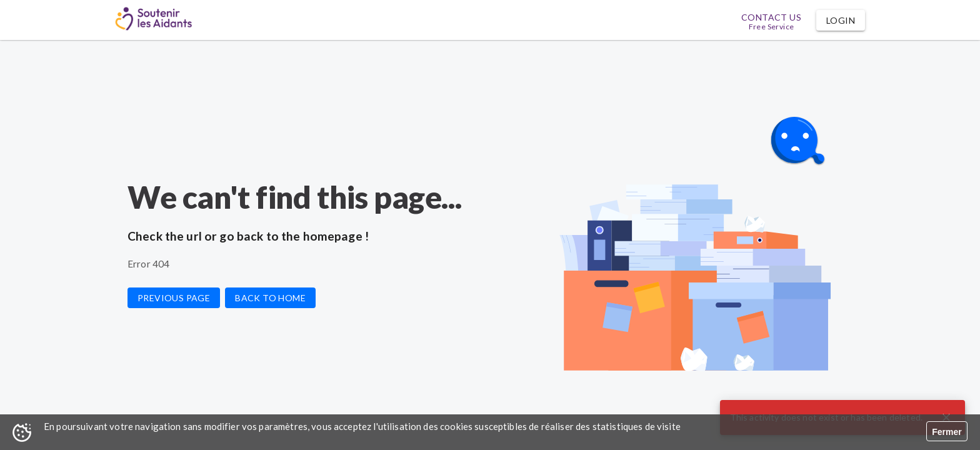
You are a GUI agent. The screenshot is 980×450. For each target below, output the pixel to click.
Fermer (947, 432)
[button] (841, 20)
